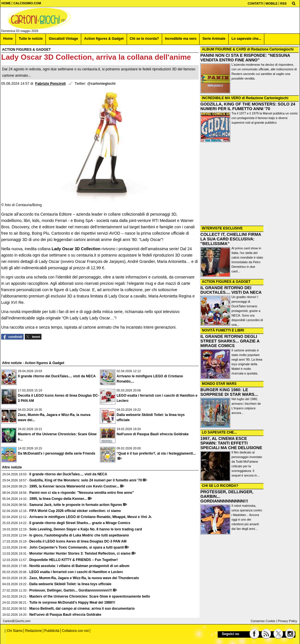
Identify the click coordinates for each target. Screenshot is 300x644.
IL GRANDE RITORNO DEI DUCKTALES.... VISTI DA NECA (231, 290)
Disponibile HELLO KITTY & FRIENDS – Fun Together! (74, 560)
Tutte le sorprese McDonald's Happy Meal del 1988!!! (72, 602)
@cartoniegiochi (101, 84)
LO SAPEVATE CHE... (219, 432)
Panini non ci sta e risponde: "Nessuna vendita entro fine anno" (82, 493)
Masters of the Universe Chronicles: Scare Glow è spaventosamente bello (90, 596)
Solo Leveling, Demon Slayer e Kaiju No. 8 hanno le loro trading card (86, 529)
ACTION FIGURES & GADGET (226, 282)
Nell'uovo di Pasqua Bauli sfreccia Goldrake (153, 434)
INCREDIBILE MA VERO (221, 98)
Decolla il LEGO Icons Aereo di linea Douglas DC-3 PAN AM (78, 541)
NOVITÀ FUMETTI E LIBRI (223, 330)
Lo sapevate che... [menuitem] (246, 39)
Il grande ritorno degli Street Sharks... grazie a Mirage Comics (80, 523)
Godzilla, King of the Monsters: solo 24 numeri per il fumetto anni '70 (86, 480)
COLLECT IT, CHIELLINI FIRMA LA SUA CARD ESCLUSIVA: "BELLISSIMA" (231, 239)
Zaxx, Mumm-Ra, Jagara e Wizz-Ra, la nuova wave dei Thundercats (84, 578)
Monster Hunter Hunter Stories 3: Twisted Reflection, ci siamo (80, 553)
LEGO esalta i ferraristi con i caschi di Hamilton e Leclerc (76, 572)
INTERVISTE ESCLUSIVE (222, 228)
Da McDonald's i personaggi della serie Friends (57, 453)
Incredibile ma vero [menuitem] (181, 39)
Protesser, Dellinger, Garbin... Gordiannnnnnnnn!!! (71, 590)
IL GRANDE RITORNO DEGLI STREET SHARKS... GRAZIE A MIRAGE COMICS (230, 341)
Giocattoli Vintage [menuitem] (63, 39)
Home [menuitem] (8, 39)
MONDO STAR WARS (219, 384)
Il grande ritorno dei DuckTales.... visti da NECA (57, 376)
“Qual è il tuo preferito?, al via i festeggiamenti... (156, 453)
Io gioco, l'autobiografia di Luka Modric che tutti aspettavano (79, 535)
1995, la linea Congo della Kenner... (58, 499)
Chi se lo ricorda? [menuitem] (144, 39)
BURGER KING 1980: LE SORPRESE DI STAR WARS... (229, 392)
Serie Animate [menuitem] (214, 39)
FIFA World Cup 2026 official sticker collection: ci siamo (75, 511)
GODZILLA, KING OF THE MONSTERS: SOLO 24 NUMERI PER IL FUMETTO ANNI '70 (248, 106)
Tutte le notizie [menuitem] (31, 39)
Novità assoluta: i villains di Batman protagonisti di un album (79, 566)
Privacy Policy (287, 621)
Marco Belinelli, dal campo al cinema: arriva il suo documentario (82, 609)
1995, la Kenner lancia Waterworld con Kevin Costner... (74, 486)
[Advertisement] (250, 184)
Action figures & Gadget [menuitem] (104, 39)
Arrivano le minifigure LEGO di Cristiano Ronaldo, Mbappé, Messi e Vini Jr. (91, 517)
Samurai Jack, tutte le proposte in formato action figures (76, 505)
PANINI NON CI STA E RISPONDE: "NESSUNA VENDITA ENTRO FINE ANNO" (245, 58)
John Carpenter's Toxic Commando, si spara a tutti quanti (77, 547)
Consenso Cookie (263, 621)
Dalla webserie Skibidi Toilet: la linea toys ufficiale (70, 584)
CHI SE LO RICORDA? (220, 486)
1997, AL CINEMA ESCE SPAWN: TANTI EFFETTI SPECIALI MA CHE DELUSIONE (231, 443)
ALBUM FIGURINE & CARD (224, 49)
